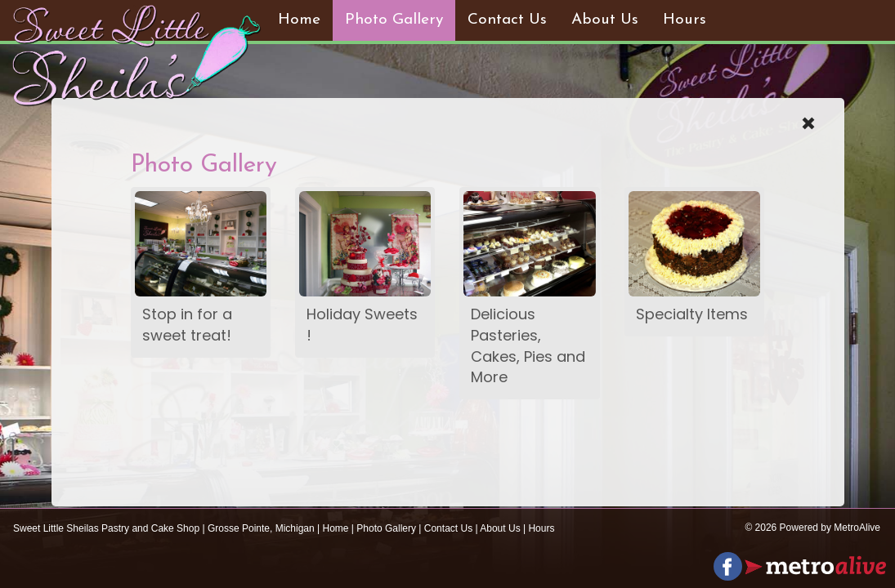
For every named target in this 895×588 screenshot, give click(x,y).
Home (299, 20)
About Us (605, 20)
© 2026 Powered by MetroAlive (812, 528)
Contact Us (507, 20)
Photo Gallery (394, 20)
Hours (685, 20)
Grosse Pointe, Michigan (261, 528)
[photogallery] (201, 244)
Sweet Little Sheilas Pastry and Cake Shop (106, 528)
